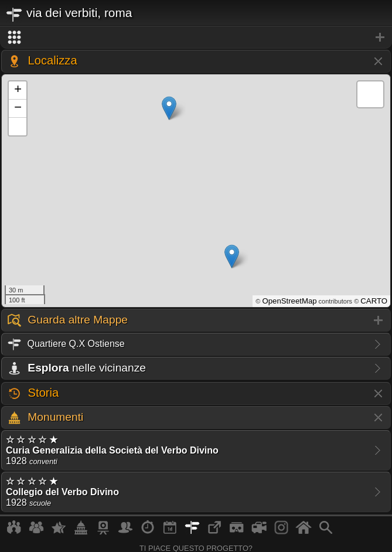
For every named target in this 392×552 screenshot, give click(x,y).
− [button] (18, 108)
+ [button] (18, 90)
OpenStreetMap (289, 301)
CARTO (374, 301)
